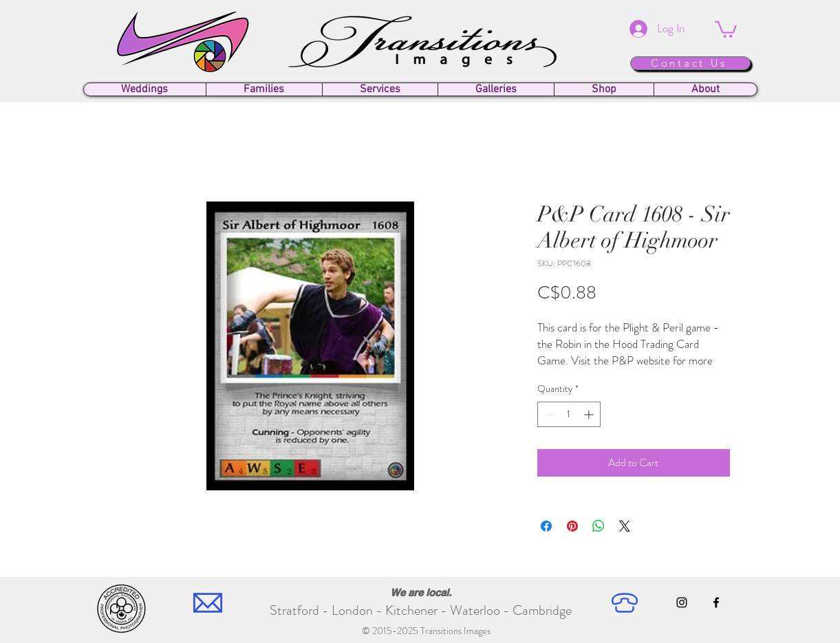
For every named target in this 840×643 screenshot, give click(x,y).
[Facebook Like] (701, 631)
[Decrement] (548, 414)
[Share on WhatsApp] (599, 526)
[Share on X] (625, 526)
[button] (726, 29)
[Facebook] (716, 602)
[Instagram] (682, 602)
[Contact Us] (690, 63)
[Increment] (590, 414)
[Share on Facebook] (546, 526)
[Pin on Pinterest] (572, 526)
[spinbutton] (569, 414)
